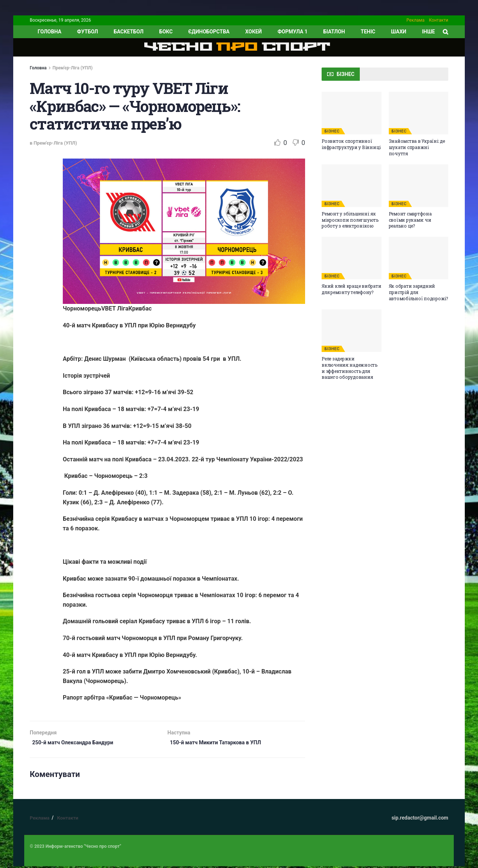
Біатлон (334, 32)
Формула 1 (293, 32)
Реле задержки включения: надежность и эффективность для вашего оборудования (350, 368)
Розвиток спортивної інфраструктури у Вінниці (351, 144)
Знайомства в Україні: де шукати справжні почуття (417, 147)
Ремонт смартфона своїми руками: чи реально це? (410, 220)
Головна (38, 68)
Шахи (399, 32)
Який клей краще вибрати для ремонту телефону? (351, 289)
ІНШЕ (428, 32)
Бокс (166, 32)
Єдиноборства (209, 32)
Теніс (368, 32)
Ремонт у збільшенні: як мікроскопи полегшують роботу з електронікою (350, 220)
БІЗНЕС (332, 131)
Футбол (88, 32)
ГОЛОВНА (49, 32)
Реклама (415, 20)
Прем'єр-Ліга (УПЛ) (73, 68)
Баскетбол (129, 32)
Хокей (254, 32)
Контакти (439, 20)
